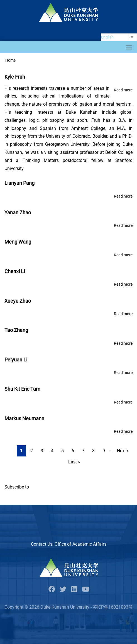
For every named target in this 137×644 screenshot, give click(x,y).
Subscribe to (17, 487)
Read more (123, 90)
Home (10, 60)
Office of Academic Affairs (80, 544)
